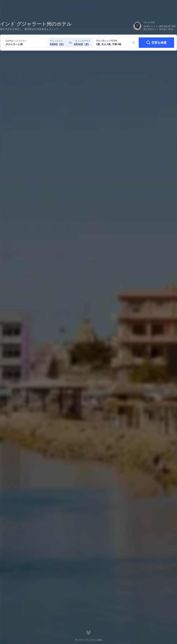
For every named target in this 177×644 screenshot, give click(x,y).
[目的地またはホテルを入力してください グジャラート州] (25, 43)
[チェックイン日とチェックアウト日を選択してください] (59, 43)
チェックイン (56, 41)
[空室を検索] (156, 43)
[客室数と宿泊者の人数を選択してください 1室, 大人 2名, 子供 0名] (116, 43)
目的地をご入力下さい (16, 41)
